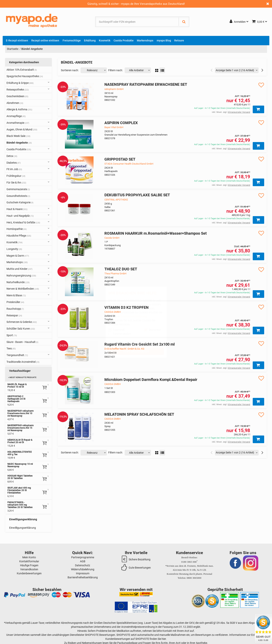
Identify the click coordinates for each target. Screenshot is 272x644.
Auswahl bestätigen (136, 342)
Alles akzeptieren (136, 351)
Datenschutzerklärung (134, 316)
